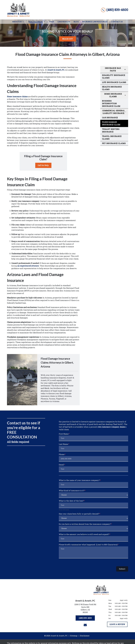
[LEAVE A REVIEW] (117, 624)
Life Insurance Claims (114, 82)
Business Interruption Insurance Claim (111, 103)
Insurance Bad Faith (113, 69)
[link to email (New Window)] (85, 625)
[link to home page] (18, 10)
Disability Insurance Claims (114, 77)
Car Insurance (110, 118)
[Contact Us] (117, 22)
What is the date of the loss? (71, 501)
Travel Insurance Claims (112, 138)
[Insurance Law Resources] (95, 22)
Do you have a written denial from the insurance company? (85, 524)
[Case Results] (64, 22)
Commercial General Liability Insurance (114, 112)
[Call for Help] (43, 165)
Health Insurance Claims (112, 88)
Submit (122, 569)
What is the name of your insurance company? (79, 480)
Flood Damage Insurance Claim (111, 123)
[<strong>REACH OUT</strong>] (68, 39)
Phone (62, 454)
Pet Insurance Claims (114, 143)
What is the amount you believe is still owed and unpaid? (84, 534)
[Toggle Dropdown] (24, 22)
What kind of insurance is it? (72, 491)
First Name (64, 434)
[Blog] (76, 22)
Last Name (63, 444)
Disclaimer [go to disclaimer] (85, 636)
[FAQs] (52, 22)
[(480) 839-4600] (85, 618)
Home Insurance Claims (113, 95)
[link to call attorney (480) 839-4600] (115, 10)
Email (61, 465)
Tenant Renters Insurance (111, 130)
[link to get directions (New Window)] (85, 609)
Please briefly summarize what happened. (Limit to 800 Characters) (88, 545)
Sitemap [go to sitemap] (74, 636)
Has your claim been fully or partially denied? (79, 514)
